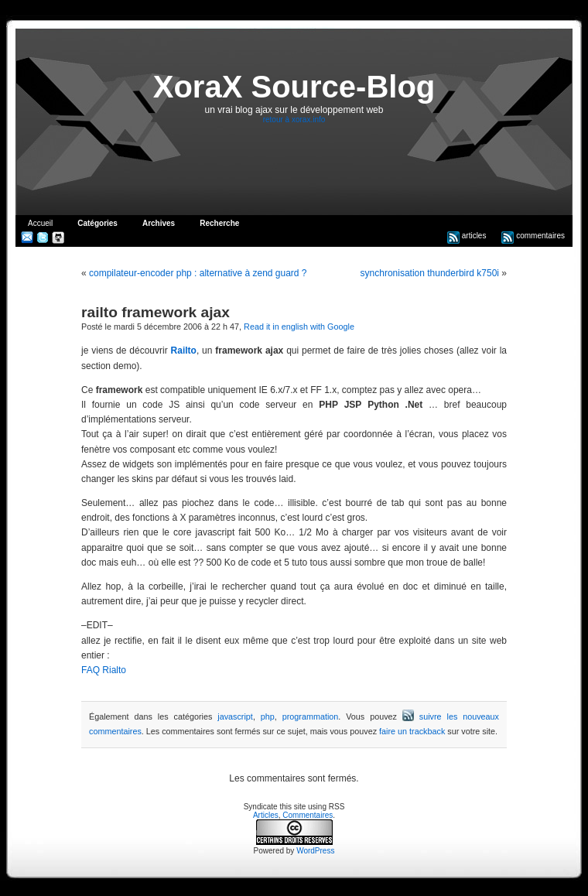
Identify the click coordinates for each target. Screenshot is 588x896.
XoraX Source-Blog (294, 87)
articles (467, 236)
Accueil (40, 223)
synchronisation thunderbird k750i (430, 273)
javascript (235, 716)
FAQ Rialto (104, 670)
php (268, 716)
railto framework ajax (156, 312)
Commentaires (308, 815)
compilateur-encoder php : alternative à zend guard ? (198, 273)
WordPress (315, 851)
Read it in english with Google (299, 327)
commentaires (533, 236)
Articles (266, 815)
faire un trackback (412, 731)
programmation (311, 716)
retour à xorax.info (294, 120)
